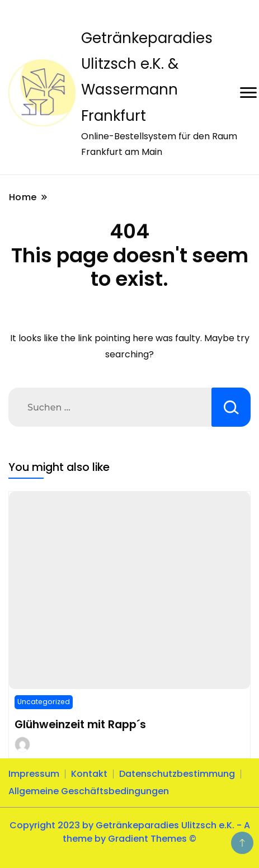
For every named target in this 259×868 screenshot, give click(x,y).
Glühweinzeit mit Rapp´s (80, 724)
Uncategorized (44, 702)
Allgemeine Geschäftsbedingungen (89, 791)
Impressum (34, 774)
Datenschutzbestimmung (177, 774)
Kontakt (89, 774)
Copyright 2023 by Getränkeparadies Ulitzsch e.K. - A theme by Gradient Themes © (130, 832)
